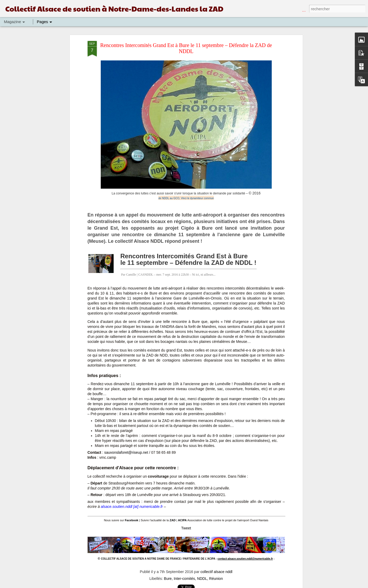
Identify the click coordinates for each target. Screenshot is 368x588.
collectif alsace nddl (216, 572)
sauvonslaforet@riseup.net (126, 452)
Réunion (216, 579)
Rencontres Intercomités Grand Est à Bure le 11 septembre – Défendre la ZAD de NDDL (186, 48)
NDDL (202, 579)
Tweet (186, 528)
